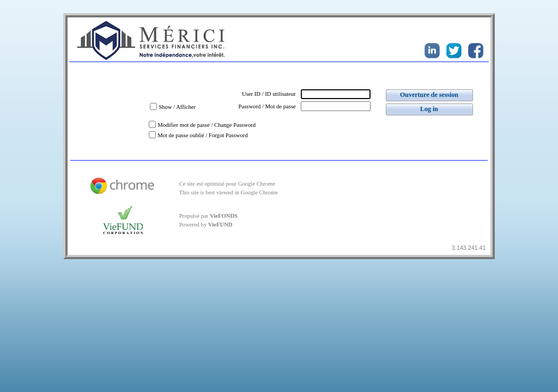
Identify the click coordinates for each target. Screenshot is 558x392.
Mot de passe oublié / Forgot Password (203, 135)
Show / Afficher (177, 107)
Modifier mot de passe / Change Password (207, 125)
